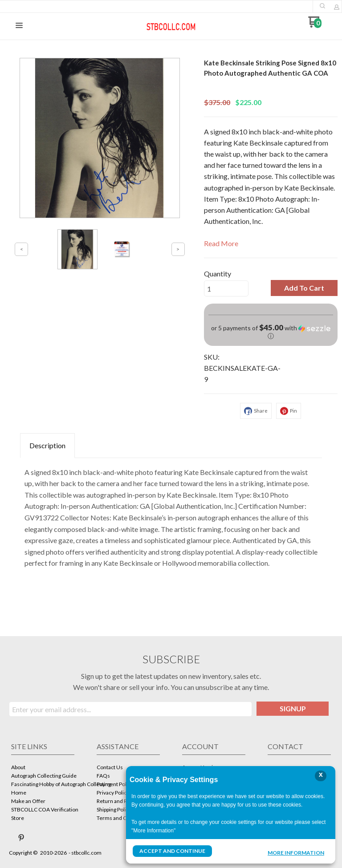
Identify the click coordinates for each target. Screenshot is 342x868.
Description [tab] (47, 445)
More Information (296, 852)
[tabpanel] (171, 515)
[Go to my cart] (315, 25)
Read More (221, 243)
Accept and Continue (172, 851)
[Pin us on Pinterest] (21, 838)
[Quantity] (226, 288)
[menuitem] (43, 768)
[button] (322, 6)
